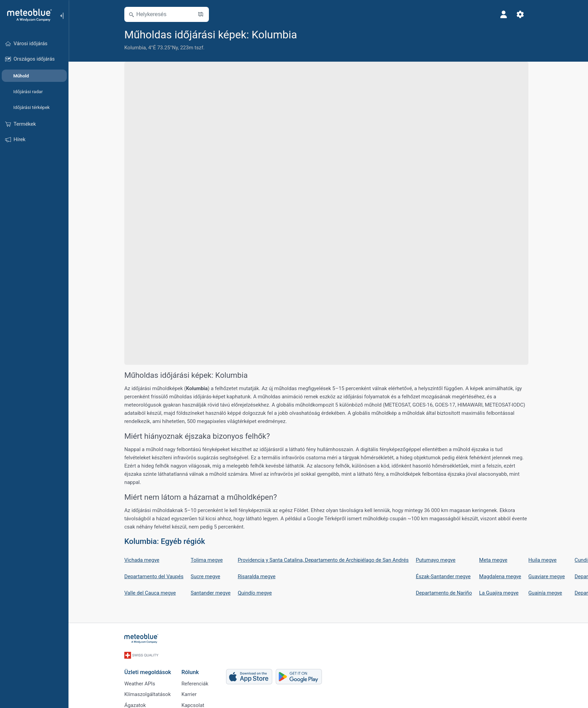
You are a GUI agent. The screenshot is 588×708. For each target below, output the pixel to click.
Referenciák (197, 681)
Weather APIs (142, 681)
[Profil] (506, 14)
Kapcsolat (195, 704)
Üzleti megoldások (150, 669)
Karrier (191, 693)
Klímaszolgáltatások (150, 693)
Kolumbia (137, 48)
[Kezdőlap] (27, 15)
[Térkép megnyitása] (203, 14)
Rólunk (192, 669)
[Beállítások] (522, 14)
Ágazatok (137, 704)
